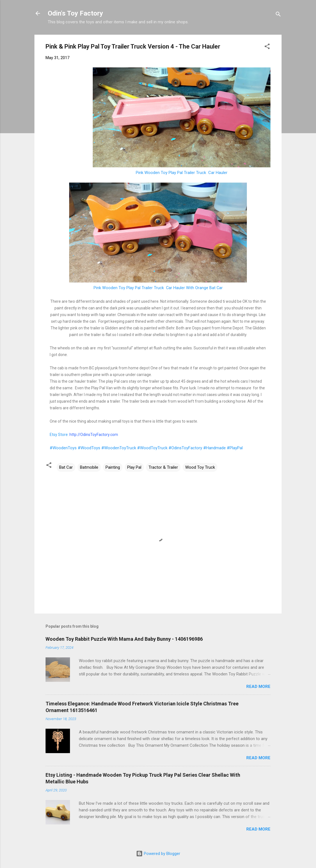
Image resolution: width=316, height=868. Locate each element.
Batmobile (89, 467)
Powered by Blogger (158, 854)
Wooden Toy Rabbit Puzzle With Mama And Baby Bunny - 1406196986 (124, 639)
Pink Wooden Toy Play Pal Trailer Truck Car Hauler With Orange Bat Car (158, 288)
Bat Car (66, 467)
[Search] (278, 15)
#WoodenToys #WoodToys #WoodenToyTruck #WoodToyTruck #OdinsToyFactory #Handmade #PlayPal (146, 448)
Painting (113, 467)
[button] (267, 47)
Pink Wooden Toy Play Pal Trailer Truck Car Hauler (182, 173)
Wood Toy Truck (200, 467)
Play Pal (134, 467)
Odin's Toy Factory (75, 13)
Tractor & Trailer (163, 467)
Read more (258, 687)
